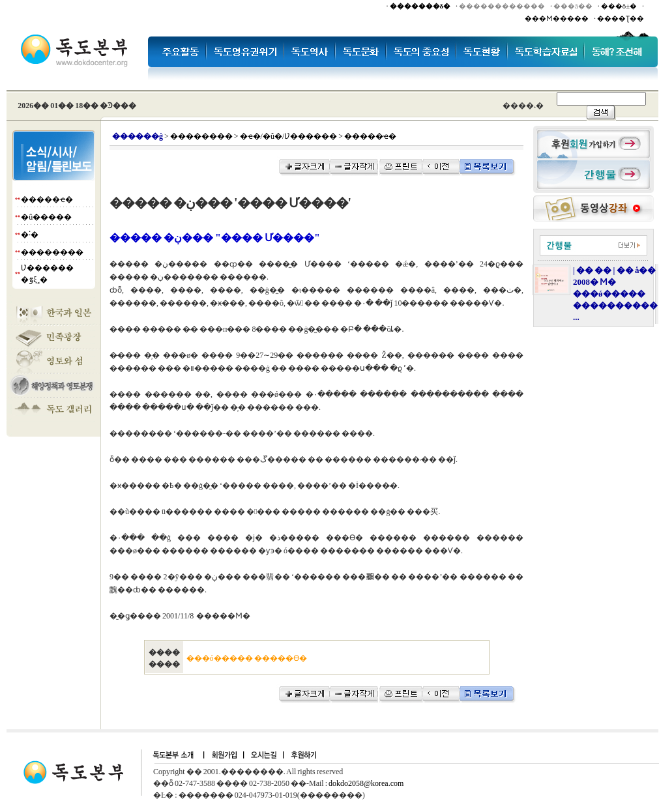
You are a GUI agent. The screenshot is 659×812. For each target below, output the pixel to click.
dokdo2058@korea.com (366, 783)
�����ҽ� (47, 199)
